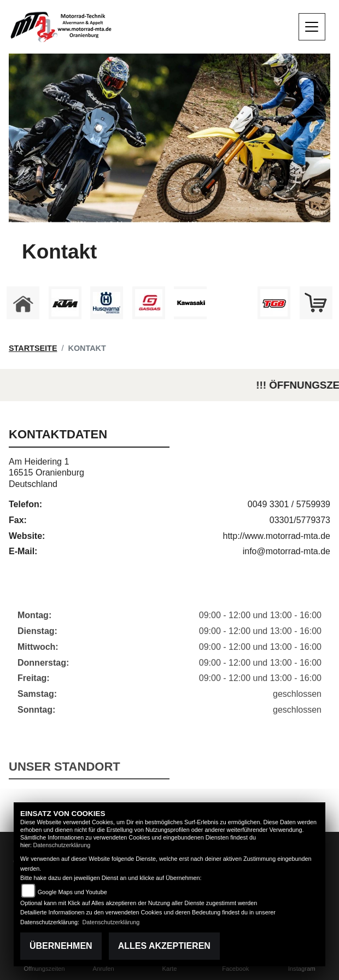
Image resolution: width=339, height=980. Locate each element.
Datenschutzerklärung (62, 845)
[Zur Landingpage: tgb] (274, 303)
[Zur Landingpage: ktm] (65, 303)
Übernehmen (61, 946)
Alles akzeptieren (164, 946)
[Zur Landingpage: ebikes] (232, 303)
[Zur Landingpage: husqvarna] (107, 303)
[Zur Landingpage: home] (23, 303)
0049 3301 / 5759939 (289, 504)
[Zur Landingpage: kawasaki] (190, 303)
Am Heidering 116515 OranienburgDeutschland (46, 473)
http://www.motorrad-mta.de (276, 536)
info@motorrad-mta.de (287, 551)
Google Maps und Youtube (72, 892)
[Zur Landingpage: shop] (316, 303)
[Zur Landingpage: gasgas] (149, 303)
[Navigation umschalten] (312, 27)
